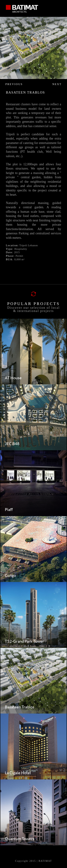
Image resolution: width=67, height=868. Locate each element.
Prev (4, 70)
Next (63, 70)
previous (14, 84)
